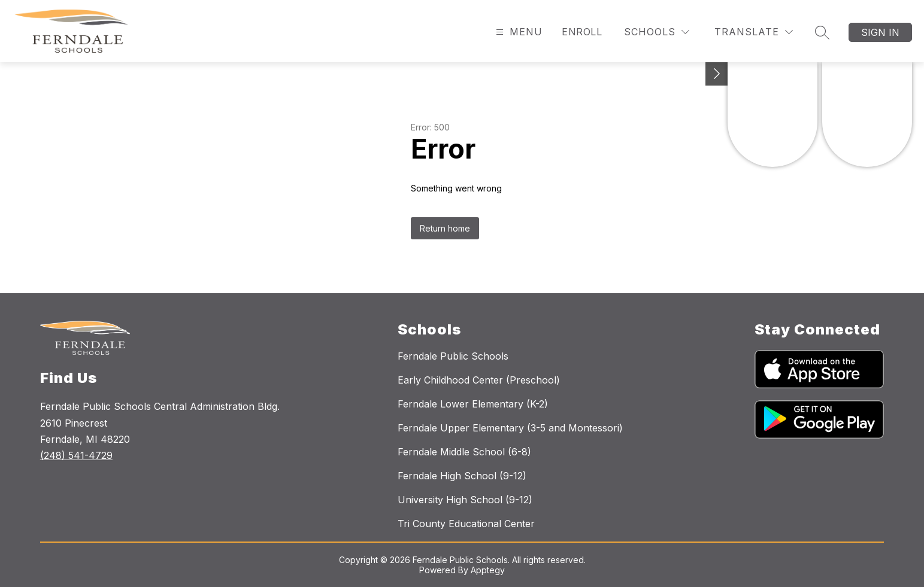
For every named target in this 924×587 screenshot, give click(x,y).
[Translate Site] (754, 32)
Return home (445, 228)
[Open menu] (518, 32)
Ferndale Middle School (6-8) (464, 452)
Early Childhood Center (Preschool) (479, 380)
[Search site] (822, 32)
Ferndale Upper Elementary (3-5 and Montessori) (510, 428)
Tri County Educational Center (466, 524)
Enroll (582, 32)
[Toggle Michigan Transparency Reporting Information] (717, 74)
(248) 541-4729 (76, 455)
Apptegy (488, 570)
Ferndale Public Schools (453, 356)
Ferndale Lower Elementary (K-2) (473, 404)
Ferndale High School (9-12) (462, 476)
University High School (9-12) (465, 500)
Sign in (880, 32)
